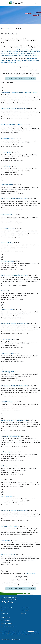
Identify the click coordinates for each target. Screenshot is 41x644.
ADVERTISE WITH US (5, 617)
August (19, 61)
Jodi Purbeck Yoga (7, 243)
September (24, 61)
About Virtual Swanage (7, 607)
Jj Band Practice (7, 496)
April (6, 61)
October (30, 61)
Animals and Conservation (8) (12, 52)
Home (3, 29)
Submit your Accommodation (9, 627)
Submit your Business (6, 624)
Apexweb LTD (31, 631)
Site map (24, 613)
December (4, 63)
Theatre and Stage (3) (25, 50)
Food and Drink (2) (20, 56)
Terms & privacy (25, 607)
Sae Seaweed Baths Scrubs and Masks (14, 109)
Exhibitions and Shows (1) (8, 56)
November (36, 61)
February (34, 59)
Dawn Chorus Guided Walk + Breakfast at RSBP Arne (19, 93)
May (9, 61)
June (12, 61)
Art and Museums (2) (13, 50)
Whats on (8, 29)
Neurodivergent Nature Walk (11, 436)
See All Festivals (31, 574)
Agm (3, 480)
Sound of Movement (8, 554)
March (3, 61)
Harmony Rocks (6, 339)
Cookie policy (25, 610)
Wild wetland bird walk (9, 526)
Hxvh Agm (4, 466)
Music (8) (29, 56)
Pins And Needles (7, 215)
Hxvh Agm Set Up (7, 452)
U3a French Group (7, 309)
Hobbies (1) (35, 56)
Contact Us (4, 610)
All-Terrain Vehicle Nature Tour (12, 124)
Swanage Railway (7, 138)
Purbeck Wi (5, 291)
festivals (17, 48)
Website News (4, 613)
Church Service (6, 152)
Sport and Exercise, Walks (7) (29, 54)
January (29, 59)
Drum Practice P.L (7, 353)
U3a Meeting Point (7, 372)
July (15, 61)
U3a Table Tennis (7, 185)
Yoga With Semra (7, 402)
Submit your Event (5, 621)
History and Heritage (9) (13, 54)
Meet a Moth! (6, 540)
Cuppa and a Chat (8, 229)
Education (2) (25, 52)
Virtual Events (12, 63)
